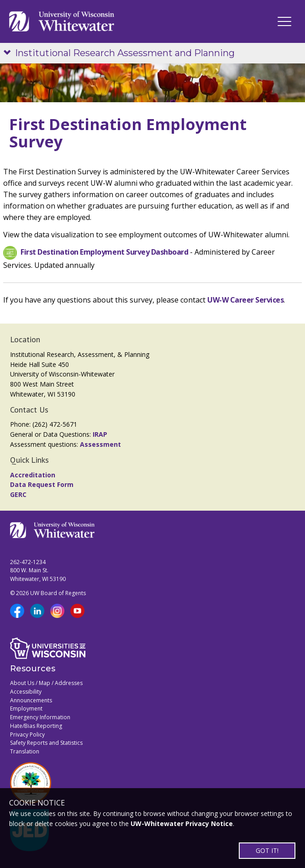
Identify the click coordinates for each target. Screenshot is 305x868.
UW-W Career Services (245, 300)
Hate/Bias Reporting (36, 726)
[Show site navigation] (9, 53)
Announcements (31, 700)
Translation (25, 751)
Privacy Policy (27, 735)
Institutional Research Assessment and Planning (125, 53)
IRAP (100, 434)
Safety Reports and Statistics (46, 743)
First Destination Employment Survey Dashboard (104, 252)
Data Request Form (42, 484)
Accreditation (33, 475)
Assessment (100, 444)
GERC (18, 494)
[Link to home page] (62, 21)
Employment (26, 709)
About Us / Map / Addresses (46, 683)
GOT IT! (267, 850)
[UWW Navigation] (284, 21)
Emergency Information (40, 717)
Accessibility (26, 692)
